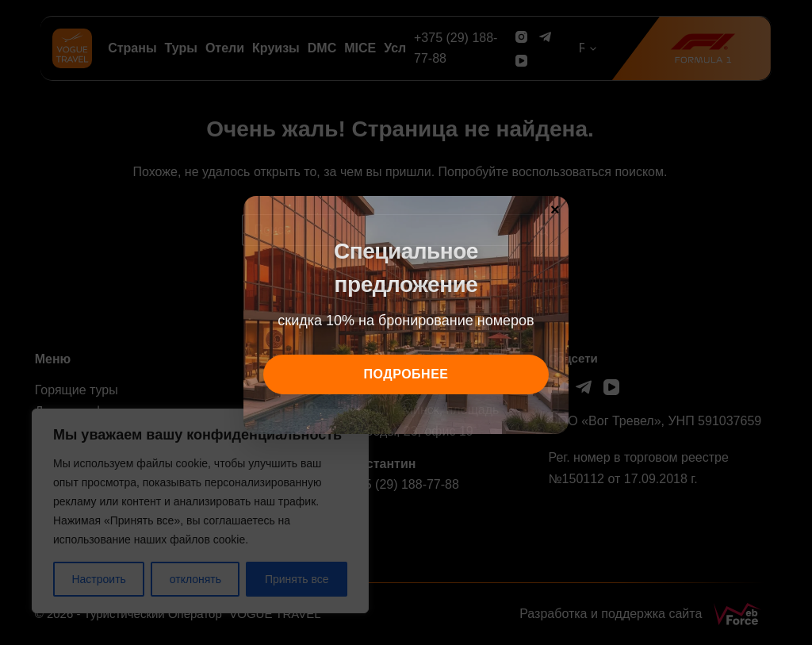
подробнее (406, 374)
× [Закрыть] (555, 209)
